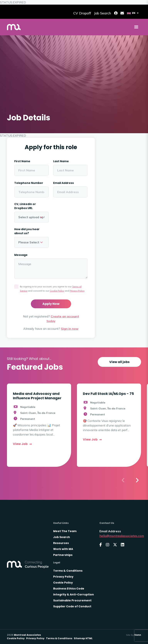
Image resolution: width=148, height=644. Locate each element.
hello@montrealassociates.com (122, 536)
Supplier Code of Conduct (72, 606)
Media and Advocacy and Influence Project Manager (37, 396)
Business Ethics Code (69, 589)
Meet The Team (65, 531)
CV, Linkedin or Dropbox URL (25, 206)
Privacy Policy (77, 291)
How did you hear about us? (27, 231)
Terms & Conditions (68, 571)
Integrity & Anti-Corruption (74, 594)
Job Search (62, 537)
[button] (137, 480)
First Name (22, 161)
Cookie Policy (57, 291)
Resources (61, 543)
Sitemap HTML (83, 638)
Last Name (61, 161)
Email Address (63, 183)
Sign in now (70, 329)
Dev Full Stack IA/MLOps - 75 (108, 394)
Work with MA (63, 549)
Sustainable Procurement (72, 600)
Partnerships (63, 555)
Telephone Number (29, 183)
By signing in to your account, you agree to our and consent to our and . (52, 289)
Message (21, 255)
